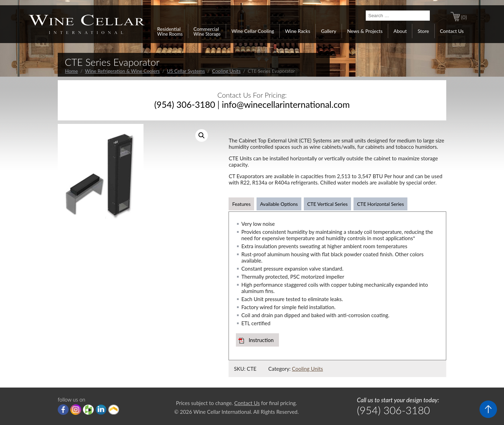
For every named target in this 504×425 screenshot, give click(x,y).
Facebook (63, 410)
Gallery (328, 31)
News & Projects (365, 31)
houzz (88, 410)
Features (241, 204)
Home (72, 71)
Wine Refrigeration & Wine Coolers (122, 71)
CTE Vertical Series (328, 204)
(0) (464, 17)
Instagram (76, 410)
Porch (114, 410)
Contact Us (452, 31)
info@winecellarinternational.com (286, 104)
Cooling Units (226, 71)
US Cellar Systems (186, 71)
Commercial (207, 31)
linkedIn (101, 410)
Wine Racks (297, 31)
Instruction (261, 340)
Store (423, 31)
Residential (170, 31)
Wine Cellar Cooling (253, 31)
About (400, 31)
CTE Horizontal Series (380, 204)
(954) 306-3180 (185, 104)
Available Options (279, 204)
